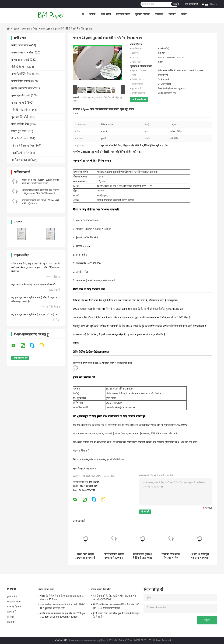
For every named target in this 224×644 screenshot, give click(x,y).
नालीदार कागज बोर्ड (21, 160)
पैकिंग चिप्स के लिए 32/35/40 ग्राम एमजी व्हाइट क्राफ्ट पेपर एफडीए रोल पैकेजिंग (85, 556)
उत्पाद (16, 29)
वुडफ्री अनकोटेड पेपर (22, 88)
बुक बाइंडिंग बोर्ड (20, 117)
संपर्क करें (159, 14)
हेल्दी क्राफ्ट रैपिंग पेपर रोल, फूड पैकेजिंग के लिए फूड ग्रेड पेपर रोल (116, 615)
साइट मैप (11, 622)
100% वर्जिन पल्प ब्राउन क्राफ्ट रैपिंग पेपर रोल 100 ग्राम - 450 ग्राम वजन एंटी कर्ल (116, 606)
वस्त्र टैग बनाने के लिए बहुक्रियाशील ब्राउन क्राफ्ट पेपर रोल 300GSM (114, 598)
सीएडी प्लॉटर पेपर (21, 110)
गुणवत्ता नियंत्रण (142, 14)
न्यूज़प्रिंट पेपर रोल (20, 153)
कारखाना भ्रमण (123, 14)
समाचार (172, 14)
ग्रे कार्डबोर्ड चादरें (20, 138)
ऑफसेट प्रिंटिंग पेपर (21, 74)
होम (9, 29)
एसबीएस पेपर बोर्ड (21, 95)
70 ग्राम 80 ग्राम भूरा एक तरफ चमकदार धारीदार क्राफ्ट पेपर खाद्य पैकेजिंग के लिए (199, 556)
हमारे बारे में (106, 14)
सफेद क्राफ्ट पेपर (29, 29)
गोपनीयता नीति (61, 640)
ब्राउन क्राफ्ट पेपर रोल (22, 52)
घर (83, 14)
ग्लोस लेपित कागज (21, 81)
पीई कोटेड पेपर (19, 67)
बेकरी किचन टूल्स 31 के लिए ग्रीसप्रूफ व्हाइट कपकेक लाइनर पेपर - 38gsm (142, 556)
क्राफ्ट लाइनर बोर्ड (20, 60)
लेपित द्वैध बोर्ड (19, 131)
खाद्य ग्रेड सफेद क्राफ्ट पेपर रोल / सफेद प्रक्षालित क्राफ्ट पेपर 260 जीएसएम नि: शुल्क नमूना (171, 556)
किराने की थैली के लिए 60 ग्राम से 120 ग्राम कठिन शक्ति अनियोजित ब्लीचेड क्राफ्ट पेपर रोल (114, 556)
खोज (175, 4)
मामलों (184, 14)
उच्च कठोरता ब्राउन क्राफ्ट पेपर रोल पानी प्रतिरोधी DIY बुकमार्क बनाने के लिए (63, 606)
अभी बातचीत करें (191, 4)
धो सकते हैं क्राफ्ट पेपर (23, 146)
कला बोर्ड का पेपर (20, 124)
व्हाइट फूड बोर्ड (19, 103)
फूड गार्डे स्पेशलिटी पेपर (115, 460)
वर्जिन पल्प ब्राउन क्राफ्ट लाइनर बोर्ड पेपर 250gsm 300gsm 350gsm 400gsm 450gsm (63, 615)
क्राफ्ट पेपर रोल (83, 460)
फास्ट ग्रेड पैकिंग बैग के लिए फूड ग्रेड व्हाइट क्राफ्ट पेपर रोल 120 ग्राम (62, 598)
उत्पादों (92, 14)
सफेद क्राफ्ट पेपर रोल (97, 460)
